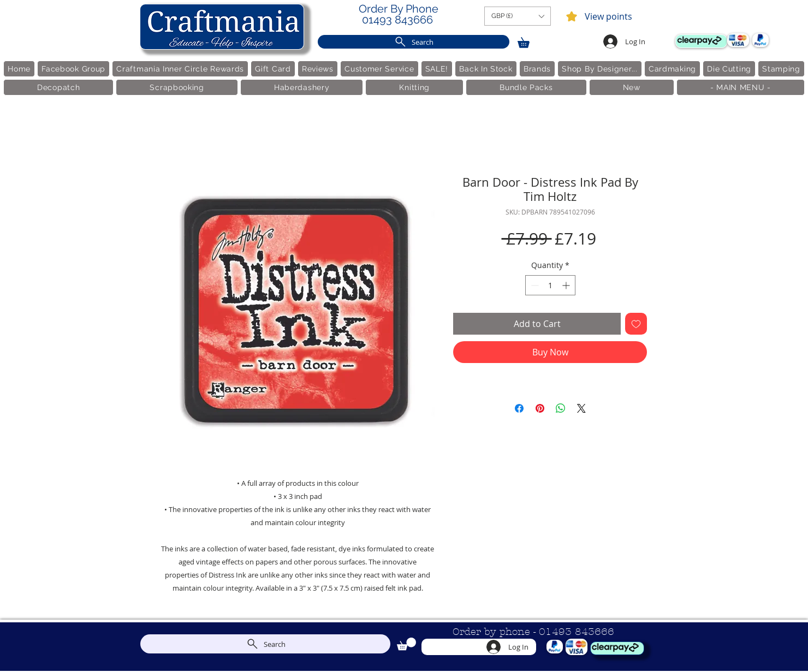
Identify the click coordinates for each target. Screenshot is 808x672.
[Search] (414, 42)
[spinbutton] (550, 285)
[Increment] (567, 285)
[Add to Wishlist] (636, 324)
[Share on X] (581, 408)
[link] (528, 41)
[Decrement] (534, 285)
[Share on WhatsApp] (561, 408)
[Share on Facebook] (519, 408)
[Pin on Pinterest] (540, 408)
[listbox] (518, 16)
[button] (518, 16)
